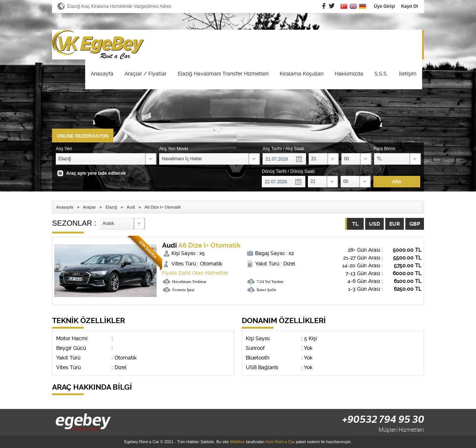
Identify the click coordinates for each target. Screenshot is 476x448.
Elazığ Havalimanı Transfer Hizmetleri (223, 74)
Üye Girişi (385, 6)
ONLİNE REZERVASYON (83, 136)
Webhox (237, 442)
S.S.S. (381, 74)
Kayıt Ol (410, 6)
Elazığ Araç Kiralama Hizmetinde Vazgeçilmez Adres (119, 6)
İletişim (408, 74)
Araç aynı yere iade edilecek (96, 173)
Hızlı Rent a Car (280, 442)
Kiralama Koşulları (302, 74)
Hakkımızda (349, 74)
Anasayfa (102, 74)
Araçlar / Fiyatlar (146, 74)
